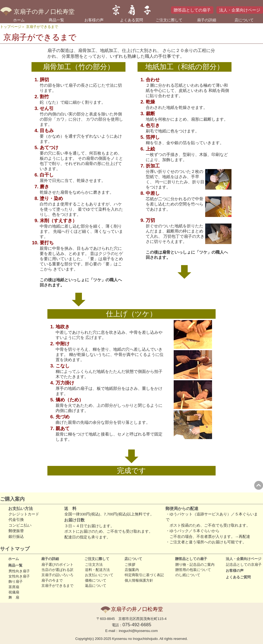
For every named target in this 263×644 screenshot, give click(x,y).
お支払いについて (99, 575)
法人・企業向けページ (240, 10)
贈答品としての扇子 (192, 10)
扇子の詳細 (207, 20)
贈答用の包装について (193, 570)
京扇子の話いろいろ (57, 575)
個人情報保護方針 (139, 580)
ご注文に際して (169, 20)
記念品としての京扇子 (244, 565)
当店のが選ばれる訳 (57, 570)
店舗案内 (132, 570)
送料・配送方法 (97, 570)
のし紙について (188, 575)
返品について (96, 586)
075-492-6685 (137, 625)
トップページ (11, 27)
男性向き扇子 (19, 571)
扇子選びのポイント (57, 565)
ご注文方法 (94, 565)
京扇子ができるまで (57, 586)
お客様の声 (94, 20)
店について (244, 20)
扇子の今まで (52, 580)
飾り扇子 (16, 581)
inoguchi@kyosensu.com (138, 631)
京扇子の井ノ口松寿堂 (37, 12)
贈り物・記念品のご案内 (195, 565)
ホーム (19, 20)
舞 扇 (14, 597)
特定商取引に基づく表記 (144, 575)
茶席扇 (14, 587)
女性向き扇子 (19, 576)
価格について (96, 580)
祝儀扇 (14, 592)
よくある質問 (131, 20)
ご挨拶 (130, 565)
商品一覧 (56, 20)
